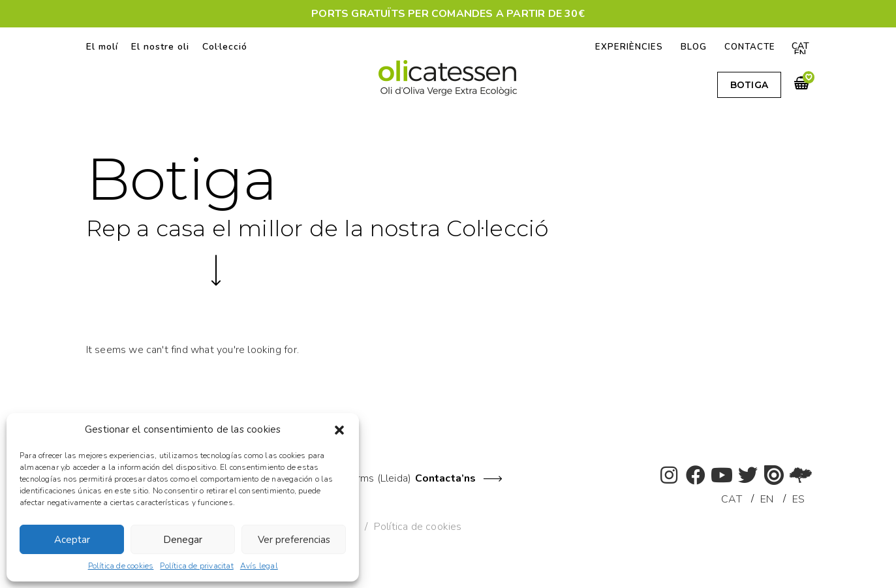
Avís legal (259, 566)
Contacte (749, 47)
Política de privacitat (196, 566)
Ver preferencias (294, 540)
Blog (691, 47)
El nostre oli (160, 47)
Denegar (183, 540)
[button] (339, 430)
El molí (102, 47)
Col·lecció (225, 47)
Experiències (626, 47)
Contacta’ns (445, 478)
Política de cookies (121, 566)
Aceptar (72, 540)
